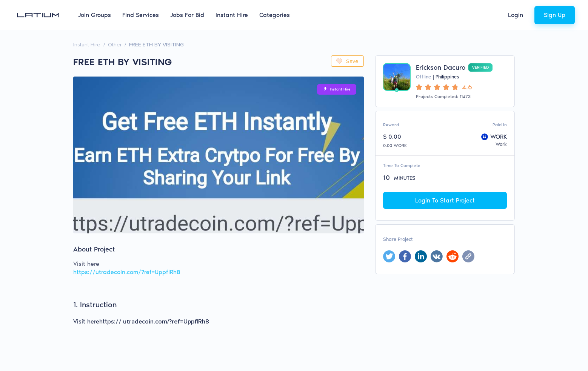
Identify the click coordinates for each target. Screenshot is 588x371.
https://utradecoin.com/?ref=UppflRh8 (127, 272)
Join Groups (95, 15)
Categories (275, 15)
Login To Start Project (445, 200)
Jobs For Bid (187, 15)
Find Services (141, 15)
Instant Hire (232, 15)
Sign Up (555, 15)
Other (115, 45)
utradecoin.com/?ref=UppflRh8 (166, 322)
